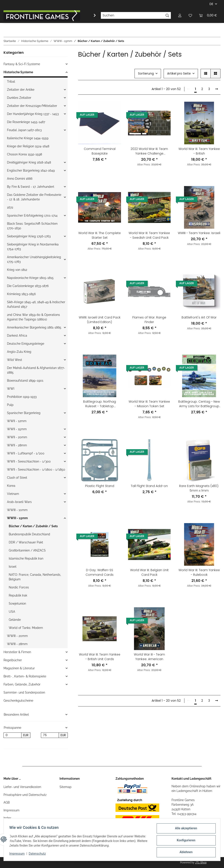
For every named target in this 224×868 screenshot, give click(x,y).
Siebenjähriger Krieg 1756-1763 (29, 236)
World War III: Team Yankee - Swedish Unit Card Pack (149, 235)
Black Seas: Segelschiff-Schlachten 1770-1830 (32, 226)
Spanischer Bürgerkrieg (24, 413)
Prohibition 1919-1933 (22, 397)
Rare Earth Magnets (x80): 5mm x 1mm (199, 488)
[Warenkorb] (208, 15)
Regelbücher (13, 660)
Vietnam (13, 494)
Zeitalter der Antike (21, 90)
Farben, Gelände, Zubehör (22, 684)
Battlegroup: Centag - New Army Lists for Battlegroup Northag (199, 404)
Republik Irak (18, 595)
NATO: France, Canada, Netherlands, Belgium (35, 577)
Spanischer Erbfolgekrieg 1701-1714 (32, 216)
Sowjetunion (17, 604)
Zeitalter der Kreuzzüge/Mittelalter (32, 106)
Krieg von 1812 (17, 270)
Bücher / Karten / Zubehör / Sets (33, 526)
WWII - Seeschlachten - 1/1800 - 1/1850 (36, 470)
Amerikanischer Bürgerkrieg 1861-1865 (34, 327)
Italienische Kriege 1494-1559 (28, 138)
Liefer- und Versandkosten (22, 787)
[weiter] (217, 89)
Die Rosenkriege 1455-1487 (26, 122)
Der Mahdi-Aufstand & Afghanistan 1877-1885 (36, 370)
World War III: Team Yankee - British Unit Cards (100, 657)
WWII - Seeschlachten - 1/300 (29, 461)
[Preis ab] (12, 735)
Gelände (15, 620)
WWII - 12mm (17, 421)
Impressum (11, 810)
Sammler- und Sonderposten (24, 692)
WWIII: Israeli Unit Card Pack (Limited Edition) (100, 320)
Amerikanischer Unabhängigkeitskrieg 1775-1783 (34, 259)
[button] (180, 15)
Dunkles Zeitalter (19, 98)
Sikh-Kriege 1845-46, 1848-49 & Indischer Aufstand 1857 (36, 304)
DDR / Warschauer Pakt (26, 542)
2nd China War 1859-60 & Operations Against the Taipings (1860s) (33, 317)
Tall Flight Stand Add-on (149, 486)
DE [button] (211, 4)
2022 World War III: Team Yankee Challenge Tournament (149, 151)
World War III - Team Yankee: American (149, 657)
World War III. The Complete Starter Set (100, 235)
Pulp (10, 405)
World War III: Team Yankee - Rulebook (199, 572)
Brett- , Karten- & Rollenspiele (25, 676)
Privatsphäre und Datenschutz (25, 795)
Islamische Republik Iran (26, 558)
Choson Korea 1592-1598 (24, 154)
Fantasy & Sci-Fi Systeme (22, 64)
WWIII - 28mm (17, 644)
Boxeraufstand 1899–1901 (25, 381)
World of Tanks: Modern (26, 628)
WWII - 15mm (17, 429)
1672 (10, 207)
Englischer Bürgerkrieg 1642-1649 (31, 170)
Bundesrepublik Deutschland (29, 534)
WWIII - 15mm (17, 518)
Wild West (15, 360)
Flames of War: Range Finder (149, 320)
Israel (13, 567)
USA (12, 612)
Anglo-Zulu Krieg (19, 352)
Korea (11, 486)
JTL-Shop (201, 863)
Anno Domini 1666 (20, 179)
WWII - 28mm (17, 445)
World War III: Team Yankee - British (199, 151)
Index (7, 818)
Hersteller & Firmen (17, 652)
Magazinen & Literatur (19, 668)
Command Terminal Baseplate (100, 151)
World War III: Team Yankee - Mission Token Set (149, 404)
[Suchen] (132, 16)
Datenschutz (39, 854)
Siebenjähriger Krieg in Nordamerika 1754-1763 (33, 247)
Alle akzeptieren (185, 830)
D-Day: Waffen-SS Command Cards (100, 572)
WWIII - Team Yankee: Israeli (199, 233)
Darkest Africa (17, 336)
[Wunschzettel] (190, 15)
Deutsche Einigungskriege (26, 344)
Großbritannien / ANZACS (27, 550)
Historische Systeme (18, 72)
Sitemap (66, 787)
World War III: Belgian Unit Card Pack (149, 572)
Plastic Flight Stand (100, 486)
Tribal (11, 82)
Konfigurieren (185, 841)
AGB (7, 802)
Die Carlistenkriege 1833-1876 (28, 286)
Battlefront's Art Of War (199, 317)
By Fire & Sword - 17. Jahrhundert (31, 187)
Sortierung (146, 73)
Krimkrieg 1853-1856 (21, 294)
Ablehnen (185, 852)
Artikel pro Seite (179, 73)
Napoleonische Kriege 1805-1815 (30, 278)
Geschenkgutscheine (18, 701)
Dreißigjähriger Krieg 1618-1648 (29, 162)
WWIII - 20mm (17, 636)
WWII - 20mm (17, 437)
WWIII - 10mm (17, 510)
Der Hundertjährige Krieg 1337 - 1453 (33, 114)
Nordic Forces (19, 587)
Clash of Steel (17, 478)
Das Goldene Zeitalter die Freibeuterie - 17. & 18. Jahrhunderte (34, 197)
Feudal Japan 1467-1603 (24, 130)
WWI (11, 389)
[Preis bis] (50, 735)
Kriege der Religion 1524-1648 (28, 146)
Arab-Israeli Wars (19, 502)
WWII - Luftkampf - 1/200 (26, 453)
